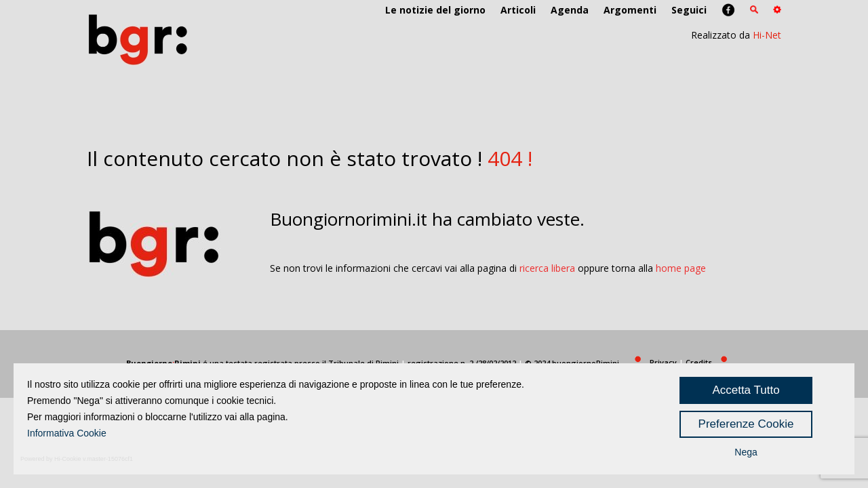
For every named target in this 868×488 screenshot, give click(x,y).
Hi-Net (767, 35)
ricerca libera (547, 268)
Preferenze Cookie (746, 424)
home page (681, 268)
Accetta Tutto (746, 390)
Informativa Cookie (67, 433)
